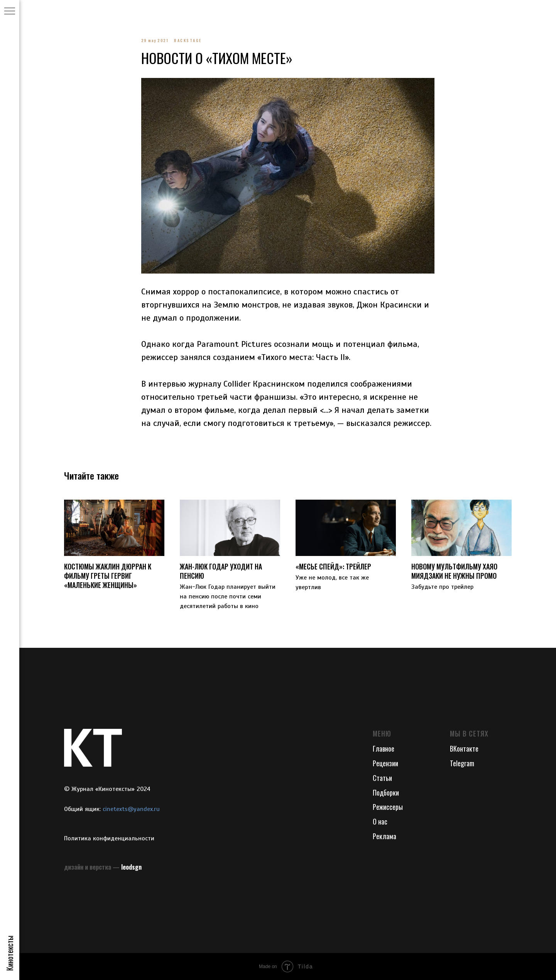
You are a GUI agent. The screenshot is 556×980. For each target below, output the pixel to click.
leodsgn (131, 867)
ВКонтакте (464, 749)
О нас (380, 821)
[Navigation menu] (10, 12)
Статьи (382, 778)
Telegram (462, 763)
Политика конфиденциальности (109, 838)
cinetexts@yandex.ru (131, 809)
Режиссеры (388, 807)
